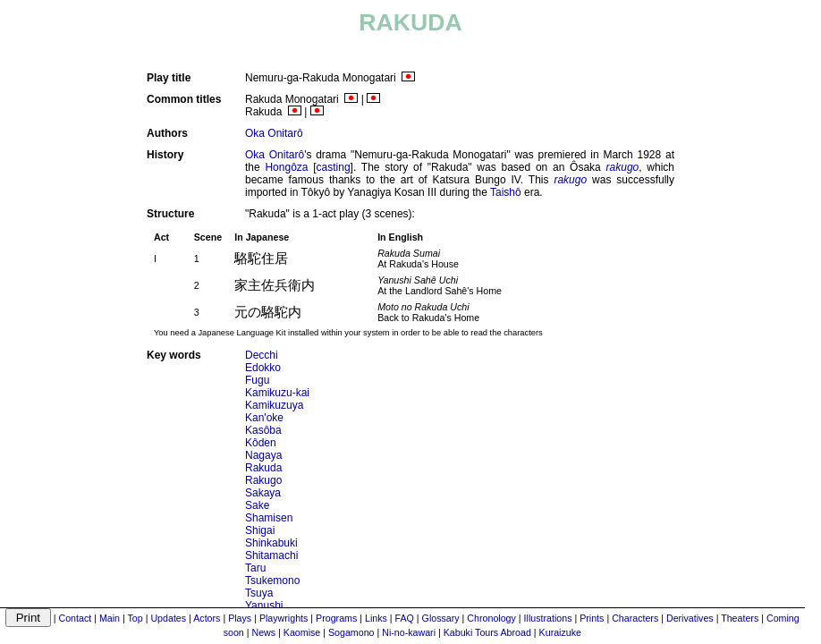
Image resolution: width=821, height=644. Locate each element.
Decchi (262, 355)
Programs (336, 618)
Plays (240, 618)
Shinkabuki (271, 543)
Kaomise (302, 632)
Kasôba (263, 430)
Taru (255, 568)
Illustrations (548, 618)
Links (376, 618)
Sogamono (351, 632)
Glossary (441, 618)
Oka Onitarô (274, 133)
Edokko (263, 368)
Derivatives (690, 618)
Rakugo (263, 480)
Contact (75, 618)
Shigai (260, 530)
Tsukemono (272, 580)
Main (110, 618)
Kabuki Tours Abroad (487, 632)
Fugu (257, 380)
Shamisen (269, 518)
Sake (257, 505)
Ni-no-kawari (409, 632)
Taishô (506, 192)
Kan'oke (264, 418)
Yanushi (264, 606)
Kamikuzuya (274, 405)
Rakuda (263, 468)
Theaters (740, 618)
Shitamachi (271, 555)
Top (135, 618)
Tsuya (259, 593)
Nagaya (263, 455)
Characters (635, 618)
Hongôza (286, 167)
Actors (207, 618)
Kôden (261, 443)
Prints (592, 618)
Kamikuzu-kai (277, 393)
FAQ (405, 618)
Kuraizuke (560, 632)
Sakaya (263, 493)
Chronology (491, 618)
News (263, 632)
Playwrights (284, 618)
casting (334, 167)
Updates (168, 618)
